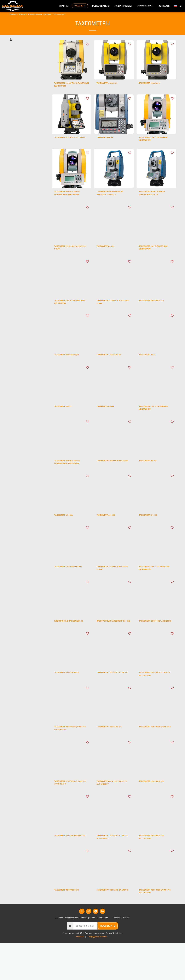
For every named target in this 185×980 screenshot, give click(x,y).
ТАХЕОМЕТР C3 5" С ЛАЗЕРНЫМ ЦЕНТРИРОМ (154, 149)
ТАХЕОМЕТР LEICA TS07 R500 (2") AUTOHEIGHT (111, 815)
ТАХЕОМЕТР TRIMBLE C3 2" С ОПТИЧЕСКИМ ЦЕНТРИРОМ (71, 482)
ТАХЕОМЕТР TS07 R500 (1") (70, 701)
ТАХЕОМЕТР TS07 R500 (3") (155, 813)
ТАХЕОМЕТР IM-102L (66, 536)
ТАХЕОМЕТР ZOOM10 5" (111, 91)
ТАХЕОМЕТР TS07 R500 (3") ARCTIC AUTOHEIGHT (113, 871)
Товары (22, 14)
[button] (145, 6)
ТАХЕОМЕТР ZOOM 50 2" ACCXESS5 (111, 482)
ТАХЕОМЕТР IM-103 (108, 259)
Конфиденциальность (97, 973)
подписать (108, 963)
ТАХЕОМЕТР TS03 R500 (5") (113, 371)
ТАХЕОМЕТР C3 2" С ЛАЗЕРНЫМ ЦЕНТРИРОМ (154, 426)
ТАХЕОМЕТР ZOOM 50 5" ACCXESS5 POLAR (69, 261)
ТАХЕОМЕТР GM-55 (108, 424)
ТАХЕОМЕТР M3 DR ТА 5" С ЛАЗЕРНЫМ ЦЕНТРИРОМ (70, 93)
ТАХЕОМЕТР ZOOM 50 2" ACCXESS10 (153, 647)
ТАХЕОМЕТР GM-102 (109, 536)
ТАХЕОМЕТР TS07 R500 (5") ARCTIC (113, 927)
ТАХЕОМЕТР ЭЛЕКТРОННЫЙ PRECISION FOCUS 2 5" (156, 205)
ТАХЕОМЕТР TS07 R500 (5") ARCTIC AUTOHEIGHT (155, 927)
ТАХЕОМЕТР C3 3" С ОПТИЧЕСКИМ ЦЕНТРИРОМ (71, 317)
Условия (80, 973)
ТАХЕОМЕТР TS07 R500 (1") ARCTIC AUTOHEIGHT (155, 703)
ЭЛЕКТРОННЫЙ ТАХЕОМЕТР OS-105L (114, 647)
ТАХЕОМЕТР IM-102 (150, 480)
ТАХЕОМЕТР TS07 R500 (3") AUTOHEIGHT (155, 871)
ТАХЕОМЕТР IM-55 (107, 147)
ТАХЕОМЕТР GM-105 (151, 536)
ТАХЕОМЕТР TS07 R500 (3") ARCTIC (71, 871)
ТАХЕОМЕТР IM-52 (150, 371)
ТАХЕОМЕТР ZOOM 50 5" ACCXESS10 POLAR (111, 317)
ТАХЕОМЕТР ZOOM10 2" (153, 91)
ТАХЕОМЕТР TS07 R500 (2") (113, 757)
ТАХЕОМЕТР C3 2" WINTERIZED (65, 591)
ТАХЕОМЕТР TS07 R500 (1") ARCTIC (113, 703)
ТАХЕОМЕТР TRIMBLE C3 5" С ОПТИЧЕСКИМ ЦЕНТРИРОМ (71, 205)
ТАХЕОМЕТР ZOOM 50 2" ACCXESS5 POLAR (111, 591)
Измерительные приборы (39, 14)
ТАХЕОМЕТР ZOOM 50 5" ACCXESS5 (69, 149)
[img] (72, 67)
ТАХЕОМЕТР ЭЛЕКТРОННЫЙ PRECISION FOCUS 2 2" (114, 205)
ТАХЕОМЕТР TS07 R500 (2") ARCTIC (155, 759)
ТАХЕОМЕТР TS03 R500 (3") (71, 371)
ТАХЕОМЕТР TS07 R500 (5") (71, 925)
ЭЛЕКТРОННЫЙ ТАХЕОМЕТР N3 (71, 647)
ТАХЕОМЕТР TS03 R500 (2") (155, 315)
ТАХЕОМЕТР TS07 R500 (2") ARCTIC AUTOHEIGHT (70, 815)
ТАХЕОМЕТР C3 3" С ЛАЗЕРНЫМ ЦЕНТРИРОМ (154, 261)
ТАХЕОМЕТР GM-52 (66, 424)
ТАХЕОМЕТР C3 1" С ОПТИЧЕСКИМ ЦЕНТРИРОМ (155, 591)
